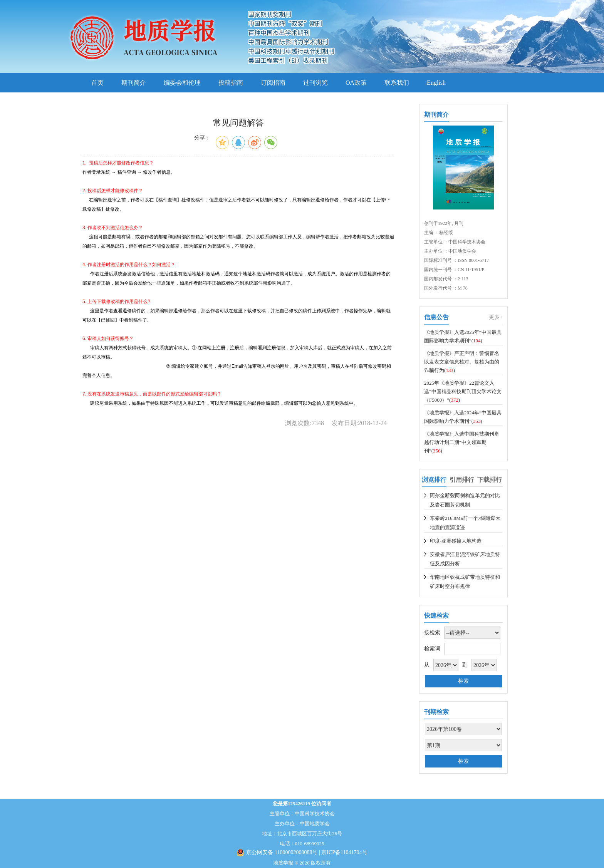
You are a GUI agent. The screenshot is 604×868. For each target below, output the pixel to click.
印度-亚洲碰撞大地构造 (456, 541)
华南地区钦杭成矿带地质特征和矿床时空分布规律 (465, 582)
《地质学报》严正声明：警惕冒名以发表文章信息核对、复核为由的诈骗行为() (462, 362)
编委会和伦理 (182, 83)
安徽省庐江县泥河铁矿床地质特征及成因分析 (465, 559)
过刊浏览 (315, 83)
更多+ (496, 317)
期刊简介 (134, 83)
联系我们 (397, 83)
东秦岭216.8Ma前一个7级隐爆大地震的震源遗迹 (465, 523)
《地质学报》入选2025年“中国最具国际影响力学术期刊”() (463, 336)
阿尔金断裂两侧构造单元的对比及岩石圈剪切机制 (465, 500)
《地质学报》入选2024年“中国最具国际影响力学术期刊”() (463, 417)
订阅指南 (273, 83)
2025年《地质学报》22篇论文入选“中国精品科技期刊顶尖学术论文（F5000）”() (463, 391)
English (436, 83)
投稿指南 (231, 83)
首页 (97, 83)
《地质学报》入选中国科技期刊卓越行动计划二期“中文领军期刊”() (462, 442)
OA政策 (356, 83)
